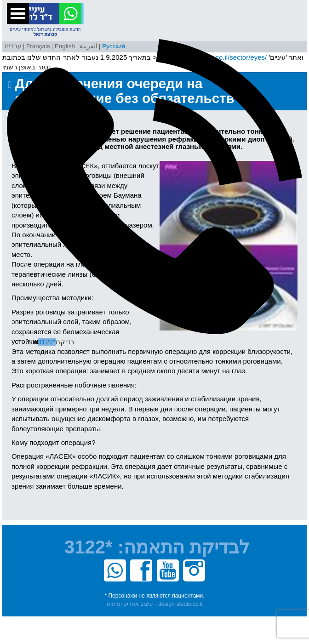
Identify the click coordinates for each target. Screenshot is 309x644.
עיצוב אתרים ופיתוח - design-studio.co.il (154, 604)
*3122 (86, 547)
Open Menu (18, 14)
